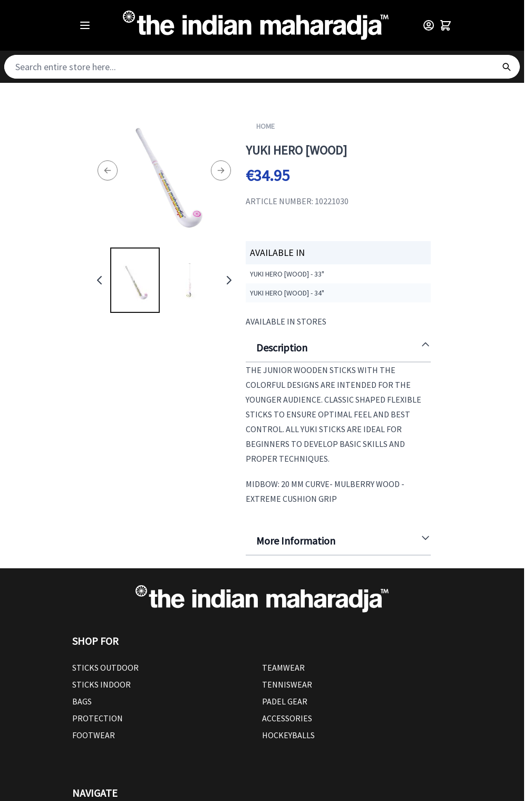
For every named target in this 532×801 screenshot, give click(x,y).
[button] (262, 641)
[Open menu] (85, 25)
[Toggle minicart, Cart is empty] (446, 25)
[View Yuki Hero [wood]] (135, 280)
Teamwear (283, 667)
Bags (82, 701)
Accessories (287, 718)
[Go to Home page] (256, 25)
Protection (98, 718)
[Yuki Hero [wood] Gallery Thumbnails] (164, 280)
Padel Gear (285, 701)
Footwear (94, 735)
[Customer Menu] (429, 25)
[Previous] (108, 171)
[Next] (221, 171)
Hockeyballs (288, 735)
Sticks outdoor (105, 667)
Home (265, 126)
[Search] (506, 67)
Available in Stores (286, 321)
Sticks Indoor (101, 684)
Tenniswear (287, 684)
